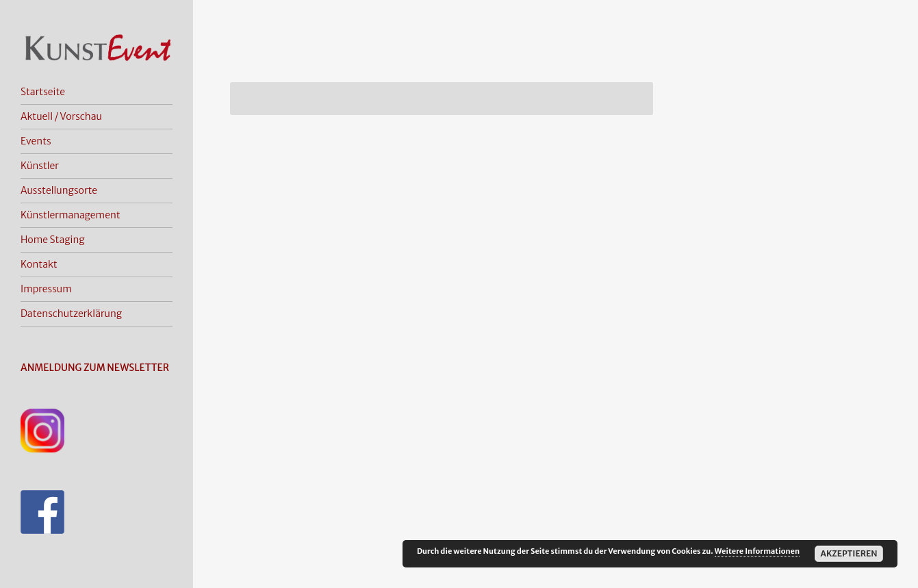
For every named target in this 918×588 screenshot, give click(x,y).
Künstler (40, 166)
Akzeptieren (849, 553)
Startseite (43, 92)
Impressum (46, 289)
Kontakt (39, 264)
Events (36, 141)
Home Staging (53, 240)
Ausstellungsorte (59, 190)
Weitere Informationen (757, 551)
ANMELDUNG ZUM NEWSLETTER (95, 368)
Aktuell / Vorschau (61, 116)
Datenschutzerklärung (71, 314)
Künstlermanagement (71, 215)
